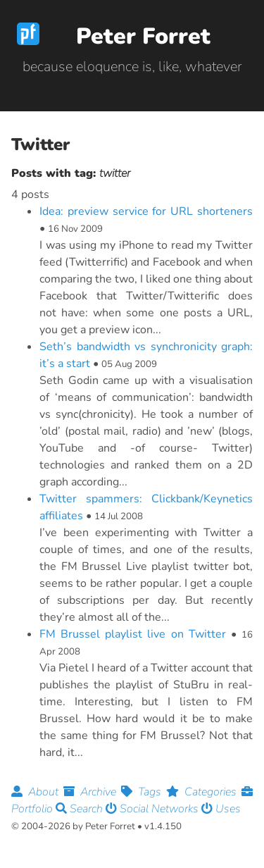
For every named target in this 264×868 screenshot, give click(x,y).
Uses (221, 809)
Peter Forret (143, 36)
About (37, 792)
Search (81, 809)
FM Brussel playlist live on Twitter (133, 634)
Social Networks (153, 809)
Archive (92, 792)
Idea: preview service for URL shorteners (146, 211)
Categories (204, 792)
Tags (144, 792)
